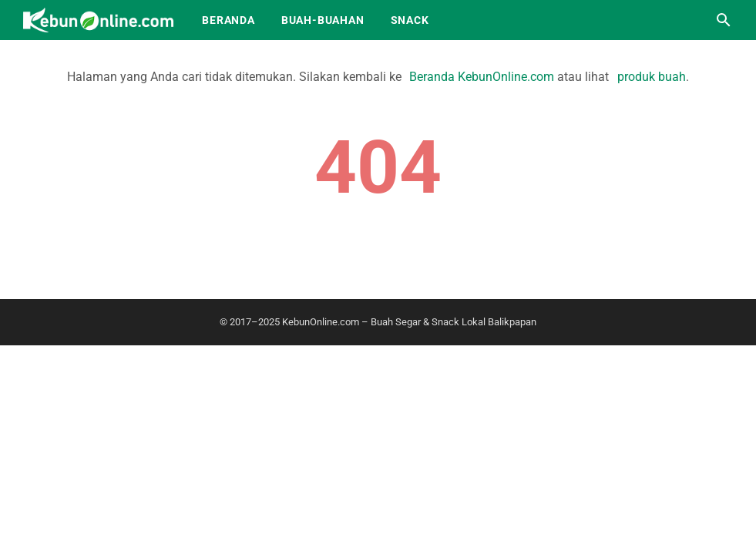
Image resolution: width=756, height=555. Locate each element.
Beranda (228, 20)
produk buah (652, 77)
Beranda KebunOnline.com (482, 77)
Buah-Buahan (323, 20)
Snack (410, 20)
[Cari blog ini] (724, 20)
